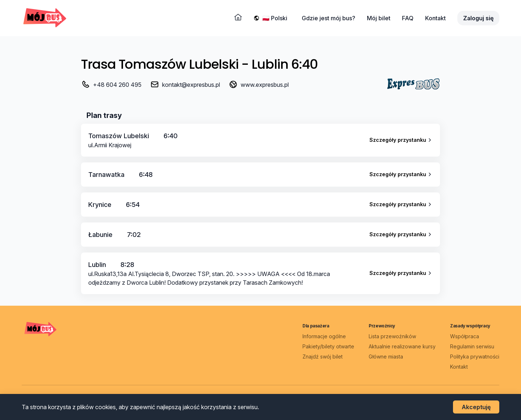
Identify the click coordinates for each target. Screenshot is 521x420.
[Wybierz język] (276, 18)
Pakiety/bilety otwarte (328, 346)
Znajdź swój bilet (323, 357)
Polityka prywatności (475, 357)
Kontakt (435, 18)
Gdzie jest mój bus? (329, 18)
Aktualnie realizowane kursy (402, 346)
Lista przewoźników (392, 336)
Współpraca (465, 336)
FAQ (408, 18)
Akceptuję (476, 407)
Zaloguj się (478, 18)
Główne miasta (386, 357)
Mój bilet (379, 18)
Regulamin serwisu (472, 346)
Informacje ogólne (324, 336)
